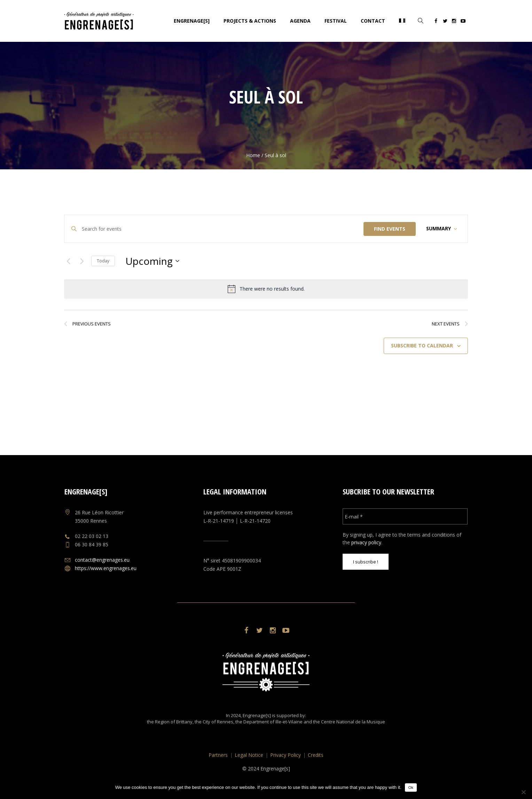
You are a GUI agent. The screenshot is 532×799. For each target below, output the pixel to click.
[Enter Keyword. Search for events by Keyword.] (223, 229)
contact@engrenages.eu (102, 560)
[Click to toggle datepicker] (152, 261)
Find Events (390, 229)
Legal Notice (249, 755)
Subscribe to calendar (422, 345)
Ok (411, 788)
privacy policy (366, 542)
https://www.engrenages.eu (106, 568)
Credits (316, 755)
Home (253, 155)
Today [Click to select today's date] (103, 261)
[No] (523, 792)
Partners (218, 755)
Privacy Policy (285, 755)
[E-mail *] (405, 516)
